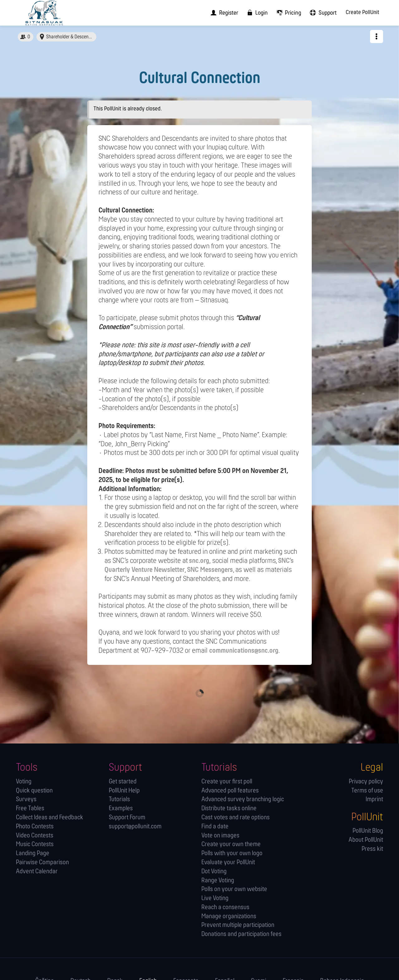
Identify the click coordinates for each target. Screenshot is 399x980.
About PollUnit (366, 840)
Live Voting (215, 898)
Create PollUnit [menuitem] (363, 13)
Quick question (34, 791)
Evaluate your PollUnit (228, 863)
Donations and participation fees (241, 934)
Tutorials (119, 800)
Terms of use (367, 791)
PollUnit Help (124, 791)
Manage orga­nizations (229, 917)
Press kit (372, 849)
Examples (121, 809)
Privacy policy (366, 782)
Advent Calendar (37, 872)
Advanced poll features (230, 791)
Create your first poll (227, 782)
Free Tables (30, 809)
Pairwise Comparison (42, 863)
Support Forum (127, 818)
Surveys (26, 800)
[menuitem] (222, 13)
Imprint (374, 800)
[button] (377, 37)
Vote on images (220, 836)
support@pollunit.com (135, 827)
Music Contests (35, 844)
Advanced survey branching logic (243, 800)
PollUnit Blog (368, 831)
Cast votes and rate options (236, 818)
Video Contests (35, 836)
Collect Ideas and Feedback (50, 818)
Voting (24, 782)
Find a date (215, 827)
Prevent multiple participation (238, 925)
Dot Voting (214, 872)
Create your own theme (231, 844)
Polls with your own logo (232, 853)
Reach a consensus (225, 907)
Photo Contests (35, 827)
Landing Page (33, 853)
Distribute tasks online (229, 809)
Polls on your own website (234, 889)
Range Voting (218, 881)
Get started (123, 782)
